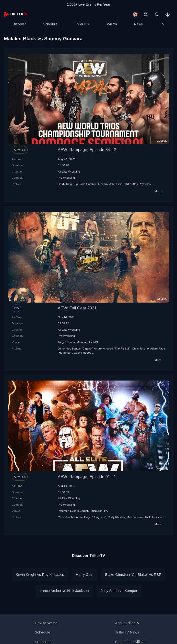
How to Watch (46, 623)
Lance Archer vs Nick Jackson (64, 591)
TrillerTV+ (82, 24)
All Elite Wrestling (69, 171)
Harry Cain (85, 574)
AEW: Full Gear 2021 (77, 308)
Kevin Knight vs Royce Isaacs (40, 574)
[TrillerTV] (16, 14)
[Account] (168, 14)
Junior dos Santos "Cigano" (75, 348)
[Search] (157, 14)
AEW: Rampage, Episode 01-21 (87, 477)
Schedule (50, 24)
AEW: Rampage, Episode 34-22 (87, 150)
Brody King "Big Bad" (71, 184)
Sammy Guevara (97, 184)
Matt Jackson (135, 517)
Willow (112, 24)
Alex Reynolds (142, 184)
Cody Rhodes (83, 353)
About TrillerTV (127, 623)
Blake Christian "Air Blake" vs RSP (133, 574)
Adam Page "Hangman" (91, 517)
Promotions (44, 642)
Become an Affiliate (131, 642)
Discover (19, 24)
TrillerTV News (127, 632)
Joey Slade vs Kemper (119, 591)
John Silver (116, 184)
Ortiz (128, 184)
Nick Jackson (154, 517)
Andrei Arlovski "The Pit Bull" (112, 348)
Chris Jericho (140, 348)
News (138, 24)
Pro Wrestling (66, 178)
